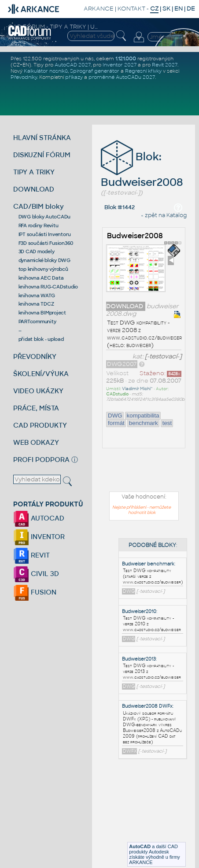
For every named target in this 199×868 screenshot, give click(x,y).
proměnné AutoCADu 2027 (122, 77)
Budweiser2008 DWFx (147, 706)
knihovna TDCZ (36, 304)
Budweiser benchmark (148, 564)
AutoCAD (140, 846)
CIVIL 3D (36, 574)
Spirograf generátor (95, 71)
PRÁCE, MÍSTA (36, 408)
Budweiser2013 (139, 659)
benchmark (144, 423)
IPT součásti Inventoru (45, 234)
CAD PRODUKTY (40, 425)
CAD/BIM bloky (39, 206)
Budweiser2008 (135, 236)
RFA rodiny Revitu (39, 225)
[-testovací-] (163, 356)
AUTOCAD (39, 518)
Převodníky (24, 77)
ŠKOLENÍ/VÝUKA (41, 374)
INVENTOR (39, 537)
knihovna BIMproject (42, 313)
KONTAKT (131, 9)
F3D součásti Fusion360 (46, 243)
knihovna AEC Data (41, 278)
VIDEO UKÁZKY (38, 391)
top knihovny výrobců (43, 269)
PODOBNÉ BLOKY (152, 545)
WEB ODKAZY (36, 442)
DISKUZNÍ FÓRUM (42, 155)
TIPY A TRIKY (34, 172)
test (167, 423)
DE (191, 9)
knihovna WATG (37, 295)
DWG (115, 416)
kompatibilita (143, 416)
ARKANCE (99, 9)
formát (116, 423)
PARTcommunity (37, 321)
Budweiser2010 (139, 611)
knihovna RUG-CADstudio (48, 287)
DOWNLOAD (34, 189)
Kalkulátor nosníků (46, 71)
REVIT (31, 555)
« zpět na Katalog (164, 215)
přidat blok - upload (41, 339)
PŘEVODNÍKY (35, 356)
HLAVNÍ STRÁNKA (42, 138)
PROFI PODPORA (41, 460)
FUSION (35, 592)
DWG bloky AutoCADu (45, 217)
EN (179, 9)
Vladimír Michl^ (137, 389)
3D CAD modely (37, 251)
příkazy (74, 77)
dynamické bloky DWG (44, 260)
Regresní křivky (143, 71)
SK (166, 9)
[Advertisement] (155, 811)
